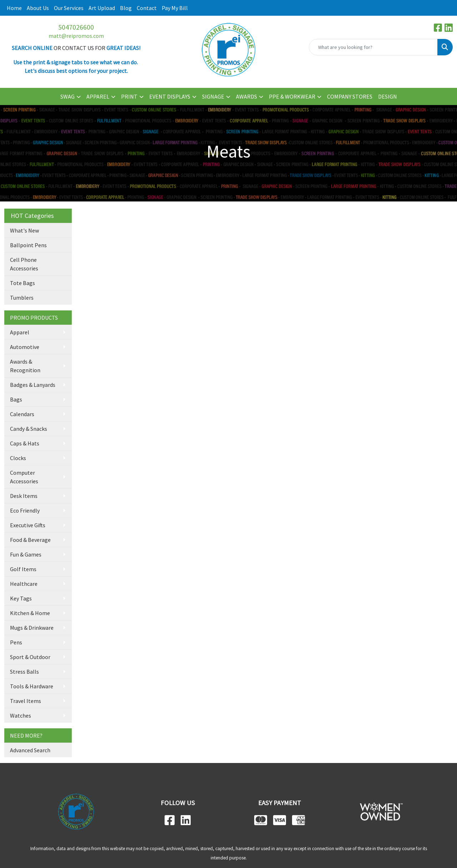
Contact (147, 8)
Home (14, 8)
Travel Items (26, 701)
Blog (126, 8)
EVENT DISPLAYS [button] (170, 96)
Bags (16, 399)
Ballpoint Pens (28, 245)
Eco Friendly (25, 510)
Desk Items (24, 496)
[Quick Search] (373, 47)
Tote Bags (22, 283)
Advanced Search (30, 750)
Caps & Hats (25, 443)
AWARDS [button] (247, 96)
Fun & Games (26, 554)
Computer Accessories (24, 477)
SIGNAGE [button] (213, 96)
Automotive (25, 347)
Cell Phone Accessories (24, 264)
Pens (16, 642)
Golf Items (23, 569)
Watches (21, 715)
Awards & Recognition (25, 366)
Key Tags (21, 598)
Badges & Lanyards (33, 385)
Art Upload (102, 8)
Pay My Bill (175, 8)
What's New (24, 230)
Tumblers (22, 298)
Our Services (69, 8)
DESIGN (388, 96)
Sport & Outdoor (30, 657)
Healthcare (24, 584)
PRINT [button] (129, 96)
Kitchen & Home (30, 613)
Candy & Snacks (29, 429)
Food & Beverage (30, 540)
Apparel (20, 332)
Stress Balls (24, 672)
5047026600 (76, 27)
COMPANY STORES (350, 96)
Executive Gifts (28, 525)
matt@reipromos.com (76, 36)
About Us (38, 8)
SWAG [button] (67, 96)
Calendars (22, 414)
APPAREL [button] (98, 96)
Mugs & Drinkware (32, 628)
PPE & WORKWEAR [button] (292, 96)
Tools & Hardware (32, 686)
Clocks (18, 458)
